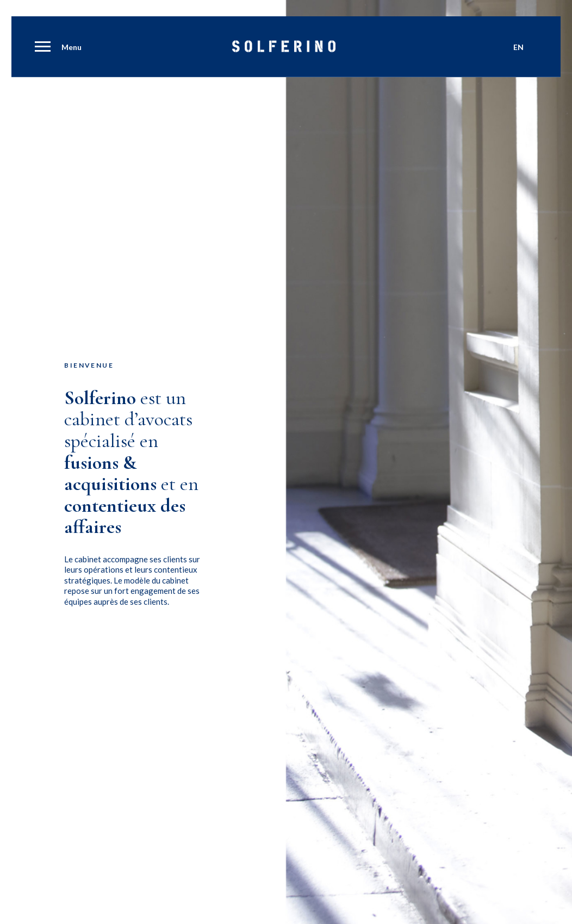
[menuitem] (41, 48)
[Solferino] (284, 49)
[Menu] (41, 48)
